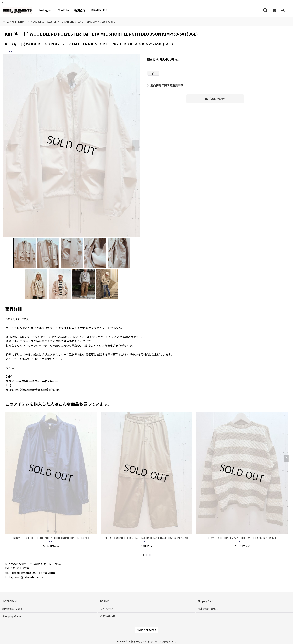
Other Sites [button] (147, 630)
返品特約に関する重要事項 (165, 85)
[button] (265, 10)
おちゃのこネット (140, 641)
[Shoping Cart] (274, 10)
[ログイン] (283, 10)
